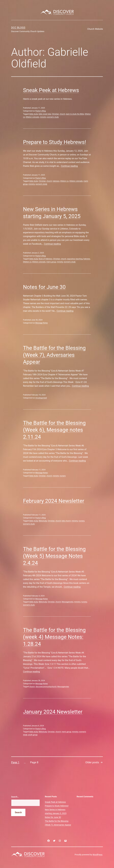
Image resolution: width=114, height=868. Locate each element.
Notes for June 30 (44, 287)
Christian (55, 114)
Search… (15, 797)
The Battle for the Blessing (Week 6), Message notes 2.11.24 (54, 430)
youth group (33, 735)
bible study (34, 114)
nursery (63, 476)
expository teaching (75, 259)
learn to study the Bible (75, 114)
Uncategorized (41, 398)
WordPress (97, 855)
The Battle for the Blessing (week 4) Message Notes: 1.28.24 (54, 637)
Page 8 (34, 762)
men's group (51, 262)
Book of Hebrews (45, 259)
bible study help (45, 114)
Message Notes (42, 323)
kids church (66, 521)
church (62, 114)
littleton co (64, 181)
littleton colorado (33, 117)
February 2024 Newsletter (54, 501)
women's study (53, 117)
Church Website (95, 29)
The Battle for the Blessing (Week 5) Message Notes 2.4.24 (54, 556)
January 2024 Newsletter (53, 712)
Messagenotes (68, 602)
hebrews (56, 181)
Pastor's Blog (40, 111)
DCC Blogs (18, 28)
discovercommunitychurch (46, 687)
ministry (43, 117)
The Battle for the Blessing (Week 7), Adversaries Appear (54, 355)
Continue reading (69, 166)
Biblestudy (43, 521)
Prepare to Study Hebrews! (55, 142)
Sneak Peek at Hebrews (51, 90)
